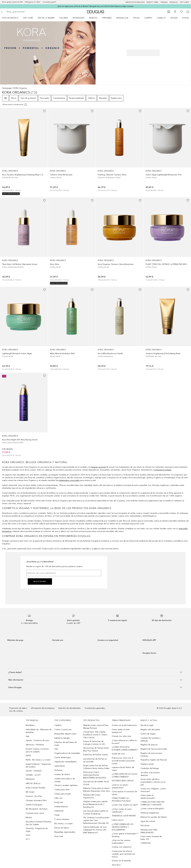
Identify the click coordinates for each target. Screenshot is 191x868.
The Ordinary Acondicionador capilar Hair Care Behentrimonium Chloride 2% (96, 820)
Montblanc (30, 725)
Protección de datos (18, 708)
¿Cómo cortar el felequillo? (152, 809)
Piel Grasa (145, 826)
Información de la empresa (43, 708)
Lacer (28, 835)
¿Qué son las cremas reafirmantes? (121, 842)
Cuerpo (148, 18)
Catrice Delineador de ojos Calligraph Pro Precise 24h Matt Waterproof (95, 830)
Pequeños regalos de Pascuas (154, 760)
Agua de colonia (148, 821)
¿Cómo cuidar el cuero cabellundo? (122, 810)
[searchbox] (26, 12)
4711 (28, 839)
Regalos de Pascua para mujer (154, 749)
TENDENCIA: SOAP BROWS (124, 816)
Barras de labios (62, 828)
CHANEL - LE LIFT (33, 775)
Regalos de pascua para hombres (151, 755)
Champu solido (147, 764)
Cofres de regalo (148, 734)
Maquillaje (122, 18)
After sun (58, 798)
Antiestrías (59, 811)
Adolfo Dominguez (34, 805)
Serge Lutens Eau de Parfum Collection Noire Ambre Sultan (96, 767)
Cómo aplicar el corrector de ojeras (124, 793)
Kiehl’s (28, 756)
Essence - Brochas (34, 796)
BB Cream (30, 792)
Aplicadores (60, 766)
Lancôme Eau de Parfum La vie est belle (95, 760)
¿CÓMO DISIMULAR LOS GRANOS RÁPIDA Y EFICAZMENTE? (123, 827)
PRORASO (30, 779)
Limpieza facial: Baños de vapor (123, 769)
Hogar (174, 18)
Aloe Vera (116, 865)
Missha (29, 817)
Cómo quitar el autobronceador (148, 797)
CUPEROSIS (146, 843)
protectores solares (163, 470)
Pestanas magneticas (150, 813)
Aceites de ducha (62, 774)
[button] (95, 672)
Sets (56, 749)
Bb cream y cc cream (63, 824)
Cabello (161, 18)
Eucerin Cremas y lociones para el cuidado (37, 750)
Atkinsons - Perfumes (35, 745)
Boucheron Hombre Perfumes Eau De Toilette (39, 823)
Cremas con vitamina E (122, 847)
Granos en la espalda (121, 861)
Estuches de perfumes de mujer (66, 744)
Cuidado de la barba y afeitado (151, 739)
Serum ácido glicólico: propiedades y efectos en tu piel (153, 782)
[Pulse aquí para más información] (15, 105)
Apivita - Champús (34, 771)
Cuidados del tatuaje (150, 768)
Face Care (59, 836)
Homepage (7, 88)
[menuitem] (12, 18)
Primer (57, 815)
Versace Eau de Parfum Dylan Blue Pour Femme (96, 749)
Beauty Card (152, 2)
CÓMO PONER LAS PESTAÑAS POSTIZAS (121, 800)
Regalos (174, 2)
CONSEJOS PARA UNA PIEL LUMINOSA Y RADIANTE (153, 803)
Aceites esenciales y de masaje (65, 780)
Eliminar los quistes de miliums (154, 817)
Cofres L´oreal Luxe (63, 730)
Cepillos (58, 725)
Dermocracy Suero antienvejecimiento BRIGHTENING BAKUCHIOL (95, 775)
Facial (136, 18)
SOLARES (64, 18)
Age (28, 736)
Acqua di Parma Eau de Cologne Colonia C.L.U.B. (94, 743)
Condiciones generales (95, 708)
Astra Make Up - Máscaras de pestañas (39, 731)
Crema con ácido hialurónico (124, 725)
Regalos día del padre (150, 730)
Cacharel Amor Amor (35, 813)
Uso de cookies (16, 711)
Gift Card (28, 18)
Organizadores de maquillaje (67, 753)
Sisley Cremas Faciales (35, 788)
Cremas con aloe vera (121, 736)
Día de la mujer (147, 725)
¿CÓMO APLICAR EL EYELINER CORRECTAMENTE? (125, 748)
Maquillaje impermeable (65, 832)
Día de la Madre (46, 18)
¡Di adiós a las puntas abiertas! (150, 774)
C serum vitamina (62, 819)
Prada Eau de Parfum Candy (95, 755)
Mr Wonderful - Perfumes (37, 809)
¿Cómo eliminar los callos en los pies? (124, 742)
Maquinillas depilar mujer (65, 734)
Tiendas (164, 2)
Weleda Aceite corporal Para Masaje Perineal (96, 727)
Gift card (184, 2)
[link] (24, 151)
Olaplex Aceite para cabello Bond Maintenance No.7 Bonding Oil (95, 804)
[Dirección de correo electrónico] (64, 573)
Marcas (93, 18)
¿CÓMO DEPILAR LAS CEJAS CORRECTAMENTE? (125, 775)
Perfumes (107, 18)
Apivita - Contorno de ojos (37, 740)
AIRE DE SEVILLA (33, 783)
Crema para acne (62, 790)
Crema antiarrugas (62, 757)
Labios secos (118, 820)
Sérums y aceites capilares (66, 785)
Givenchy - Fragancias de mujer (37, 830)
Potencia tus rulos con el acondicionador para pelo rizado (123, 761)
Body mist (59, 802)
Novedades (79, 18)
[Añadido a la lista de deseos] (44, 111)
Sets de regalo (10, 18)
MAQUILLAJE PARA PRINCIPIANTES (149, 831)
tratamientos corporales (69, 480)
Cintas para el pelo (63, 794)
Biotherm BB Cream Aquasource (92, 796)
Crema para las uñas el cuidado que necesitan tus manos (123, 854)
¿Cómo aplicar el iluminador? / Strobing (125, 835)
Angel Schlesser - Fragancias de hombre (38, 765)
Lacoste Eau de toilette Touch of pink (96, 783)
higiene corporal (98, 467)
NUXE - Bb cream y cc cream (38, 760)
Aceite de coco (118, 754)
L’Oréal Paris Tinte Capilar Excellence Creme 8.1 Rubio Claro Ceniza (95, 735)
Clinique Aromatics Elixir (36, 800)
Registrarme (40, 582)
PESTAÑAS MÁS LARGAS (123, 781)
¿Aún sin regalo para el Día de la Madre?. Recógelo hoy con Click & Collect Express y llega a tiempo (96, 6)
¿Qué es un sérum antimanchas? (120, 786)
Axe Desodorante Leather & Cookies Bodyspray (95, 812)
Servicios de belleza (135, 2)
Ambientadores (61, 807)
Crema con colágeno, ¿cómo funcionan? (153, 790)
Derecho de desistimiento (70, 708)
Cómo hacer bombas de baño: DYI (151, 838)
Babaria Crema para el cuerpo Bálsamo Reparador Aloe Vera (96, 790)
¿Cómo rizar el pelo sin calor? (125, 805)
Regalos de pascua (149, 745)
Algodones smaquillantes (66, 762)
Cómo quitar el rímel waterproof (121, 731)
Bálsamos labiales (62, 738)
